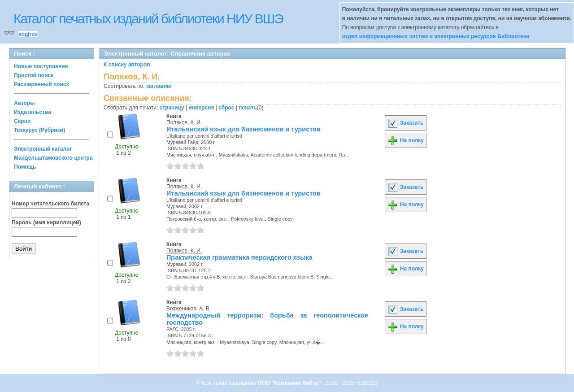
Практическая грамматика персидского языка (239, 257)
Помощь (25, 167)
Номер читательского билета (50, 204)
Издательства (33, 112)
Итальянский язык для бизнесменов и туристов (244, 129)
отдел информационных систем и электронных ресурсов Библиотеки (436, 36)
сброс (226, 108)
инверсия (202, 108)
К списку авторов (127, 65)
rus (33, 34)
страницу (172, 108)
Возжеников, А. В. (189, 309)
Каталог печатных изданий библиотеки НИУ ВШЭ (148, 19)
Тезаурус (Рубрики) (39, 130)
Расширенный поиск (41, 84)
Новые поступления (41, 66)
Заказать (405, 123)
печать (248, 108)
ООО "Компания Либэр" (290, 383)
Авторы (24, 103)
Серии (22, 121)
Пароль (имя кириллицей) (46, 222)
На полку (406, 140)
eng (23, 34)
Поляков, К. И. (184, 122)
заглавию (159, 86)
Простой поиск (34, 75)
